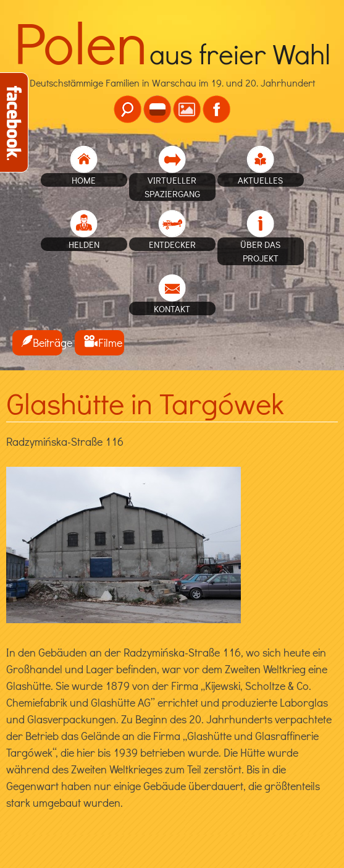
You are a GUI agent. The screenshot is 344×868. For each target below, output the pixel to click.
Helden (84, 244)
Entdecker (172, 244)
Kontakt (172, 308)
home (84, 180)
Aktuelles (260, 180)
